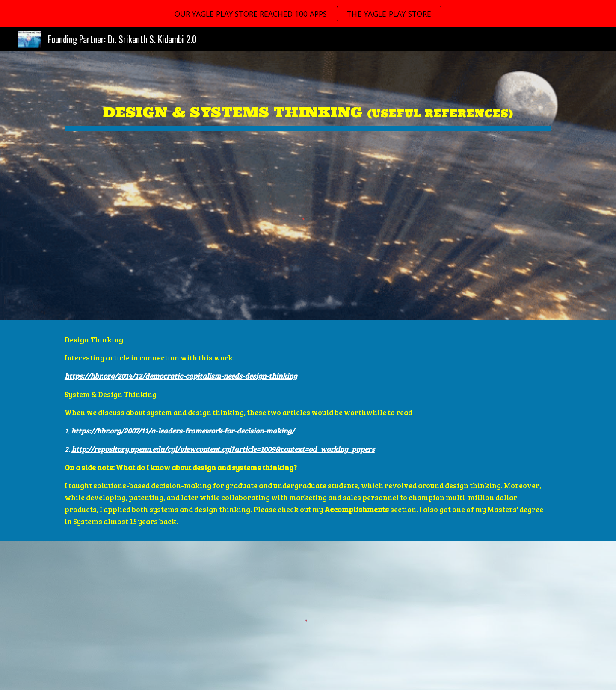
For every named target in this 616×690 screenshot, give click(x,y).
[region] (308, 14)
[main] (308, 106)
